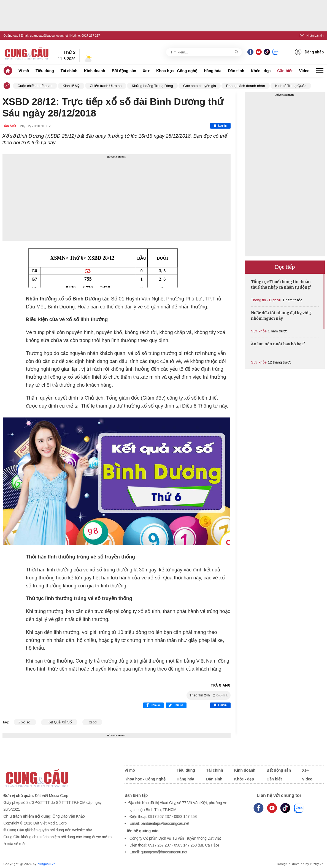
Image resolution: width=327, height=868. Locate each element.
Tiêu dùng (45, 71)
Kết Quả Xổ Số (59, 722)
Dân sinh (236, 71)
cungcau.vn (47, 864)
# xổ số (25, 722)
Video (304, 71)
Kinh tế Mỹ (71, 86)
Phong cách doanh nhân (246, 86)
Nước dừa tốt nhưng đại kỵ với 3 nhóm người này (281, 316)
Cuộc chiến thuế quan (35, 86)
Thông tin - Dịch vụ (266, 300)
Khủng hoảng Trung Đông (152, 86)
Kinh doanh (95, 71)
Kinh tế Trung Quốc (291, 86)
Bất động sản (124, 71)
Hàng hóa (213, 71)
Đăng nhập (309, 52)
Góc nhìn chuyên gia (200, 86)
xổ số (65, 299)
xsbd (92, 722)
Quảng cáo (11, 36)
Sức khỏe (259, 331)
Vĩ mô (24, 71)
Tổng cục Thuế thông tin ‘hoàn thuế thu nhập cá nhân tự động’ (281, 284)
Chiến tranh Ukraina (106, 86)
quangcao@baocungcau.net (49, 36)
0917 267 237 (91, 36)
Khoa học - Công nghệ (177, 71)
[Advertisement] (117, 198)
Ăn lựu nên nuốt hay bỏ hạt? (278, 344)
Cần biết (285, 71)
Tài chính (69, 71)
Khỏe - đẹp (261, 71)
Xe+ (146, 71)
